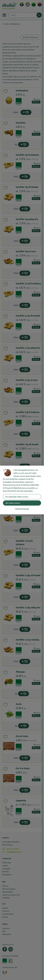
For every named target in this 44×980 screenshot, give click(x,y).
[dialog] (22, 490)
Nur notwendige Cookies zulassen (17, 497)
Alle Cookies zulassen (13, 503)
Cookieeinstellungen (22, 509)
